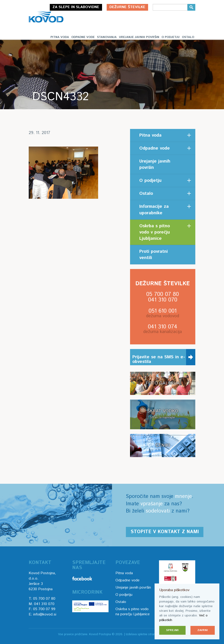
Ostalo (188, 37)
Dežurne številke (127, 7)
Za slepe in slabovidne (76, 7)
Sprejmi (172, 630)
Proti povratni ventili (154, 255)
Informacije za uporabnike (154, 210)
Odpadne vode (83, 37)
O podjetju (171, 37)
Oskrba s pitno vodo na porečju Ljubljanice (133, 612)
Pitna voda (60, 37)
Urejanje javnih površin (139, 37)
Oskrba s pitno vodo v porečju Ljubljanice (155, 232)
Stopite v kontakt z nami (165, 532)
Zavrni (203, 630)
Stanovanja (107, 37)
